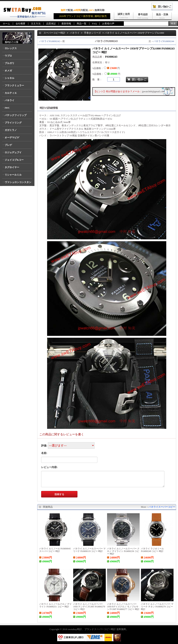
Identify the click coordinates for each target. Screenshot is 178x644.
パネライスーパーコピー (162, 507)
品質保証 (51, 24)
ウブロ (8, 56)
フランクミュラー (14, 85)
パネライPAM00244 (164, 41)
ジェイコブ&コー (14, 160)
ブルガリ (9, 63)
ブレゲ (8, 145)
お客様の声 (108, 24)
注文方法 (36, 24)
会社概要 (20, 24)
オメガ (8, 71)
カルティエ (11, 93)
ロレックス (11, 48)
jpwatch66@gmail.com (153, 91)
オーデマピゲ (12, 138)
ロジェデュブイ (13, 152)
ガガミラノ (11, 130)
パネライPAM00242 (50, 41)
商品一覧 (82, 24)
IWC (7, 108)
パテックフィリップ (16, 115)
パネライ (9, 100)
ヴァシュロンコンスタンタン (17, 183)
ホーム (6, 24)
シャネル (9, 78)
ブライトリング (13, 123)
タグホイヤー (12, 167)
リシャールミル (13, 175)
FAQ (94, 24)
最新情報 (66, 24)
